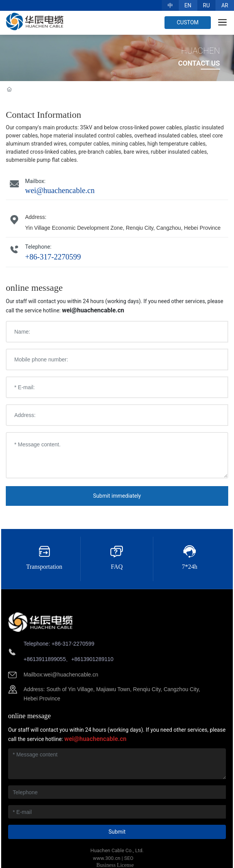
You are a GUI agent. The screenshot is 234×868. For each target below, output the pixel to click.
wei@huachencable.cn (60, 190)
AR (225, 5)
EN (188, 5)
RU (207, 5)
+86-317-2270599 (53, 257)
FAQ (117, 567)
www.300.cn (107, 858)
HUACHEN (201, 51)
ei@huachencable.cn (73, 675)
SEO (129, 858)
